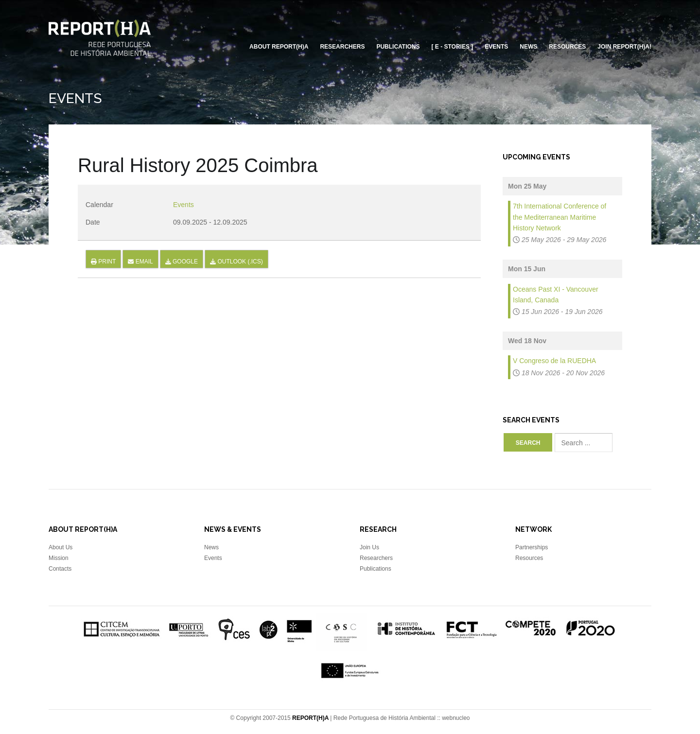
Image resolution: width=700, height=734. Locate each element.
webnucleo (456, 718)
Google (182, 262)
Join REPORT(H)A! (624, 47)
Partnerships (532, 547)
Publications (398, 47)
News (528, 47)
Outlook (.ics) (236, 262)
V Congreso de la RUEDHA (554, 361)
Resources (567, 47)
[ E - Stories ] (453, 47)
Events (496, 47)
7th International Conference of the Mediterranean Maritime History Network (560, 217)
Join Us (369, 547)
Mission (59, 558)
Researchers (342, 47)
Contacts (60, 569)
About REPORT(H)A (279, 47)
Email (140, 262)
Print (103, 262)
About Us (61, 547)
